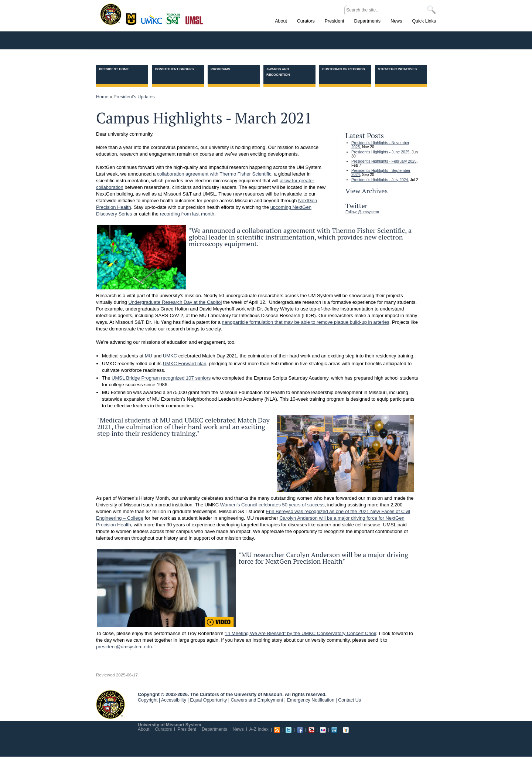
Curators (163, 729)
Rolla (175, 18)
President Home (114, 69)
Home (102, 97)
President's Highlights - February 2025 (384, 161)
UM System (110, 705)
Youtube (311, 730)
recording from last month (187, 214)
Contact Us (349, 700)
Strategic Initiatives (397, 69)
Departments (214, 729)
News (238, 729)
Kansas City (153, 22)
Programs (220, 69)
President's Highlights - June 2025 (380, 152)
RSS (277, 730)
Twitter (289, 730)
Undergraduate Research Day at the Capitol (175, 302)
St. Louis (195, 20)
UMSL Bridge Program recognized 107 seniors (161, 378)
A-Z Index (259, 729)
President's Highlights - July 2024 (380, 180)
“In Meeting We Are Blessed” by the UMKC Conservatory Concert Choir (300, 633)
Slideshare (346, 730)
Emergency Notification (311, 700)
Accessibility (174, 700)
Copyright (148, 700)
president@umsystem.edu (124, 647)
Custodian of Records (344, 69)
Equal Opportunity (208, 700)
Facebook (300, 730)
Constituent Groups (174, 69)
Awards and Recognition (278, 72)
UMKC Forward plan (185, 364)
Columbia (132, 18)
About (144, 729)
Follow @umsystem (362, 212)
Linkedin (334, 730)
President (187, 729)
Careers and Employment (257, 700)
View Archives (366, 191)
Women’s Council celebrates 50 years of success (272, 505)
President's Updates (134, 97)
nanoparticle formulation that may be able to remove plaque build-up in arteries (306, 322)
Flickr (323, 730)
